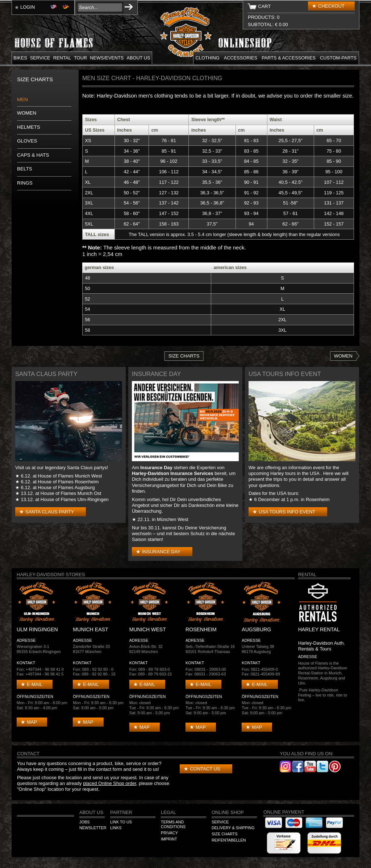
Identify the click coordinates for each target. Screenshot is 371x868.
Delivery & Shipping (233, 828)
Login (28, 7)
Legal (168, 812)
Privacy (169, 833)
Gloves (27, 141)
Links (116, 828)
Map (32, 722)
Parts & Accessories (289, 58)
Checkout (331, 6)
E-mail (35, 684)
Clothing (208, 58)
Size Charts (184, 356)
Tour (80, 58)
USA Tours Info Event (287, 512)
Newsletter (93, 828)
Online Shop (228, 812)
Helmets (29, 127)
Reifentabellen (229, 840)
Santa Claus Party (50, 512)
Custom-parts (338, 58)
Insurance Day (161, 552)
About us (138, 58)
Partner (121, 812)
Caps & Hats (33, 155)
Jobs (84, 822)
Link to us (121, 822)
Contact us (205, 769)
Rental (62, 58)
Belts (25, 169)
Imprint (169, 839)
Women (27, 113)
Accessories (241, 58)
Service (40, 58)
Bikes (20, 58)
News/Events (107, 58)
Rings (25, 183)
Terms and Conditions (173, 824)
